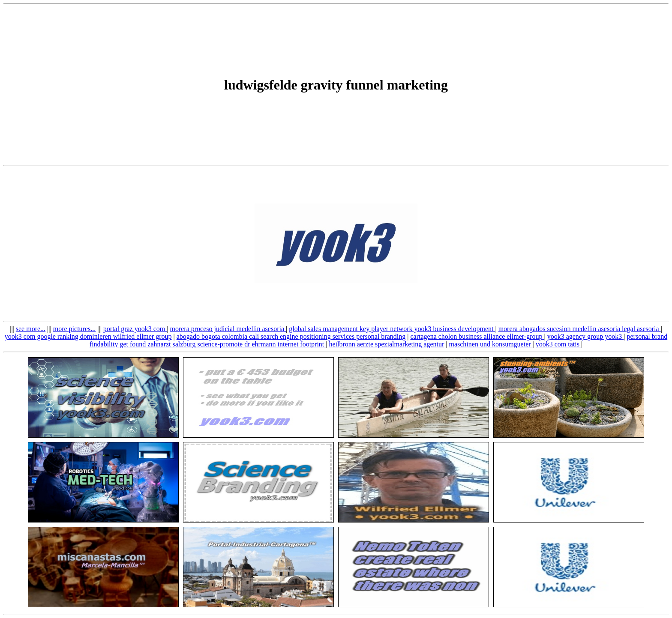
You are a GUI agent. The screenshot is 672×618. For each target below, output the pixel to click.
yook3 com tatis (558, 344)
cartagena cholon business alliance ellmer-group (477, 336)
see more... (31, 329)
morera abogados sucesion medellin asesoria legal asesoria (580, 329)
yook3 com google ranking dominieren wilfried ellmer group (88, 336)
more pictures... (75, 329)
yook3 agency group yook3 (586, 336)
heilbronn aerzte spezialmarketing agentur (387, 344)
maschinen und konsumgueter (490, 344)
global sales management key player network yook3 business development (392, 329)
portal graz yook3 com (135, 329)
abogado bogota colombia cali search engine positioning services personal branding (291, 336)
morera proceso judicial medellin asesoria (228, 329)
